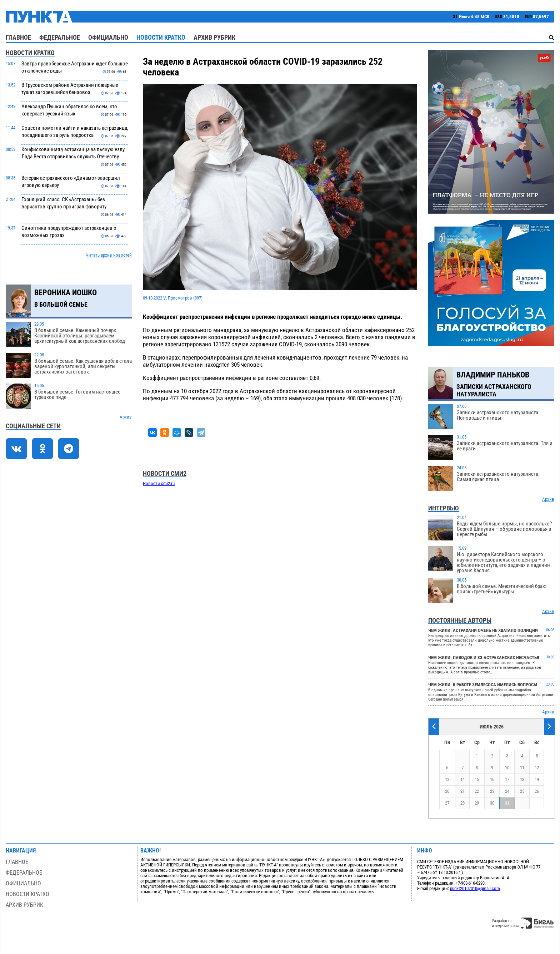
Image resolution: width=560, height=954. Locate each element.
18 (522, 779)
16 (492, 779)
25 (522, 791)
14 (462, 779)
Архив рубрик (214, 37)
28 (462, 803)
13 (447, 779)
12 (537, 768)
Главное (18, 37)
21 (462, 791)
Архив (126, 417)
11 (522, 768)
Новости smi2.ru (159, 483)
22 (477, 791)
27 (447, 803)
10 (507, 768)
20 (447, 791)
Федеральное (60, 37)
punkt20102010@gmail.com (475, 888)
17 (507, 779)
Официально (108, 37)
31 (507, 803)
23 (492, 791)
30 (492, 803)
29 (477, 803)
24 (507, 791)
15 (477, 779)
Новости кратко (161, 37)
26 (537, 791)
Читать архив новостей (109, 255)
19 (537, 779)
